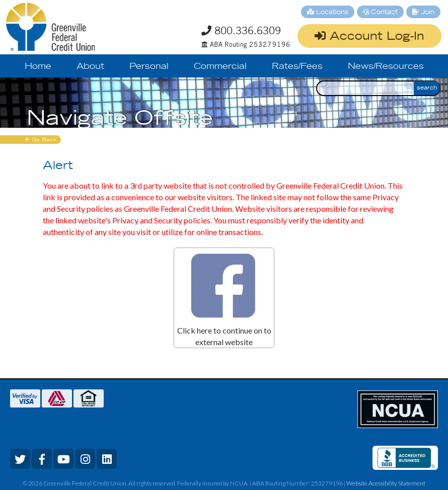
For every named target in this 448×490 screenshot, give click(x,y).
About (90, 67)
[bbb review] (406, 458)
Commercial (220, 67)
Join (423, 12)
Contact (380, 12)
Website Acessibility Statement (386, 483)
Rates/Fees (297, 67)
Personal (149, 67)
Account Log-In (369, 36)
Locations (328, 12)
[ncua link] (398, 409)
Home (38, 67)
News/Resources (386, 67)
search (427, 88)
